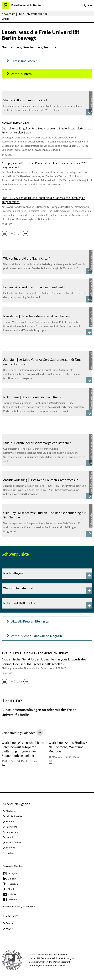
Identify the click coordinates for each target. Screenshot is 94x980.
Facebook (13, 900)
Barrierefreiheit (13, 842)
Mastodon (13, 884)
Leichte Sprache (14, 816)
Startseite (11, 811)
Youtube (12, 894)
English (10, 928)
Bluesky (12, 889)
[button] (5, 234)
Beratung (10, 848)
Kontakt (10, 822)
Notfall (9, 837)
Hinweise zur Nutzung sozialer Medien (20, 906)
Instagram (13, 873)
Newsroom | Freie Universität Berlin (24, 14)
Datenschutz (12, 832)
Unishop (10, 853)
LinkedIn (12, 879)
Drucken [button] (10, 923)
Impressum (11, 827)
